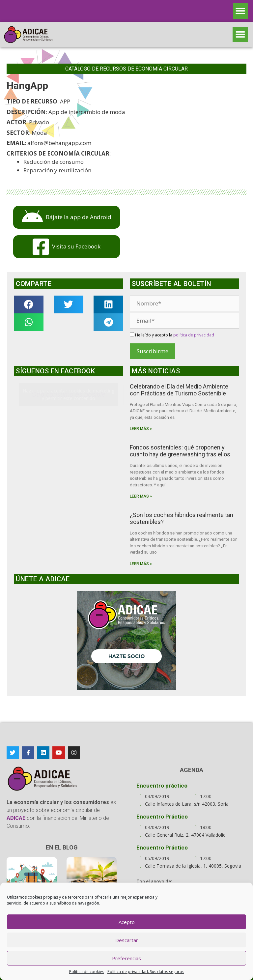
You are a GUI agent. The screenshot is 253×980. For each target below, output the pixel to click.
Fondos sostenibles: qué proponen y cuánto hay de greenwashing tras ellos (180, 451)
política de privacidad (194, 335)
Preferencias (126, 958)
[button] (241, 11)
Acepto (127, 922)
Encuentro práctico (162, 786)
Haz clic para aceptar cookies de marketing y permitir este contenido (69, 394)
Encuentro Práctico (162, 817)
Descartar (127, 940)
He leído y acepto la (172, 335)
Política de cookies (87, 972)
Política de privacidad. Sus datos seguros (146, 972)
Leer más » (141, 429)
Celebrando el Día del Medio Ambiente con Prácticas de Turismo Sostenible (179, 390)
